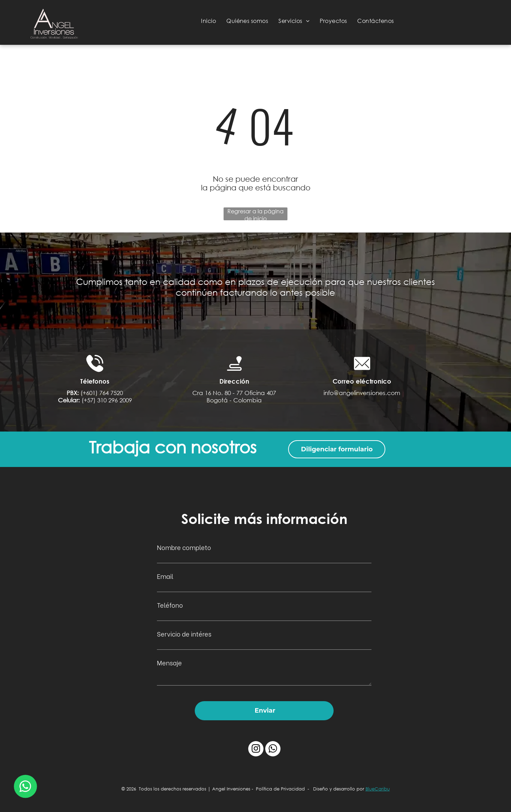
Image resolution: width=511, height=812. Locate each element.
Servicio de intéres (184, 634)
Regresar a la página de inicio (255, 214)
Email (165, 576)
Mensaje (169, 662)
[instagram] (256, 750)
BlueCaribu (378, 789)
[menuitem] (208, 21)
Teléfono (170, 605)
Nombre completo (184, 547)
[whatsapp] (273, 750)
